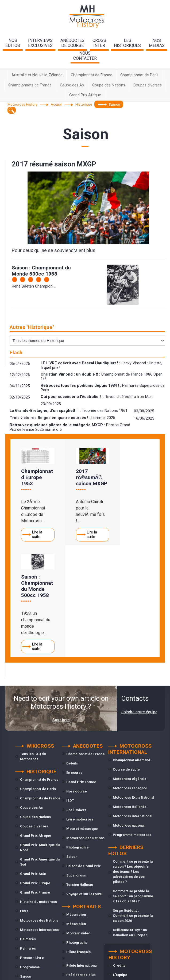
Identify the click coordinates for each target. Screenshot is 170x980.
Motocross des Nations (39, 812)
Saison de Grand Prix (84, 757)
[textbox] (12, 110)
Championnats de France (30, 85)
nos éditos (13, 43)
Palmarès (28, 830)
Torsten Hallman (80, 776)
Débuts (72, 655)
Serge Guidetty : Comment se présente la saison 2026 (133, 807)
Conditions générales (131, 885)
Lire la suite (37, 532)
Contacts (120, 876)
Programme (30, 859)
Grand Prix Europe (35, 774)
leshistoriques (127, 43)
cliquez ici (131, 973)
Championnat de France (92, 75)
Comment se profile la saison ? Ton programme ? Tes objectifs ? (133, 788)
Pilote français (78, 843)
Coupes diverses (148, 85)
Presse (72, 885)
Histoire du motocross (38, 793)
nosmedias (157, 43)
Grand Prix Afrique (85, 95)
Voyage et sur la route (84, 785)
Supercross (30, 877)
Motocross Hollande (130, 698)
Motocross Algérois (130, 670)
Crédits (119, 857)
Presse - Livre (32, 849)
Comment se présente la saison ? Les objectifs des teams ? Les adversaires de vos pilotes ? (133, 763)
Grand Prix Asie (33, 765)
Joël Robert (76, 701)
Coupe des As (72, 85)
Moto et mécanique (82, 720)
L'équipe (120, 866)
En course (74, 664)
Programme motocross (132, 726)
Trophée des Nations (37, 887)
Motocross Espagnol (130, 680)
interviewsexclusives (40, 43)
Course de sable (126, 661)
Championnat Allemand (132, 652)
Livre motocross (80, 711)
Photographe (77, 834)
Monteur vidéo (78, 825)
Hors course (77, 683)
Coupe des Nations (109, 85)
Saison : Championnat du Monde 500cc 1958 (41, 271)
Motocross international (40, 821)
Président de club (81, 866)
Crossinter (99, 43)
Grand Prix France (35, 784)
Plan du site (123, 894)
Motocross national (129, 717)
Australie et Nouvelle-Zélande (37, 75)
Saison (26, 868)
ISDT (70, 692)
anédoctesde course (72, 43)
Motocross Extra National (134, 689)
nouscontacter (85, 56)
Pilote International (82, 857)
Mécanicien (76, 806)
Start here (61, 612)
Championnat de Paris (139, 75)
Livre (24, 802)
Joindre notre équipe (139, 604)
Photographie (78, 739)
